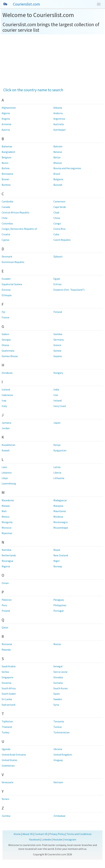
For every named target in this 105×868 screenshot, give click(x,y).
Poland (6, 611)
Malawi (6, 506)
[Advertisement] (53, 59)
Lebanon (7, 473)
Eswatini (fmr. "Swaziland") (69, 290)
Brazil (57, 174)
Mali (4, 511)
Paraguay (59, 600)
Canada (6, 207)
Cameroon (59, 201)
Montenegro (61, 522)
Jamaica (6, 423)
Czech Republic (62, 240)
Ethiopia (7, 295)
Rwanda (6, 650)
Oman (5, 583)
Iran (56, 395)
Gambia (58, 334)
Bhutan (58, 163)
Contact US (41, 834)
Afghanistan (9, 108)
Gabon (5, 334)
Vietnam (58, 782)
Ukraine (58, 749)
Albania (58, 108)
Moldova (58, 517)
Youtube (58, 839)
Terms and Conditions (79, 834)
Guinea (57, 351)
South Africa (9, 688)
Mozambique (61, 528)
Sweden (58, 699)
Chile (5, 218)
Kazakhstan (8, 445)
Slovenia (6, 683)
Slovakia (58, 677)
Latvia (57, 467)
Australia (59, 124)
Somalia (58, 683)
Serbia (5, 672)
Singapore (7, 677)
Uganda (6, 749)
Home (17, 834)
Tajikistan (7, 721)
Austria (6, 130)
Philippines (60, 605)
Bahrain (58, 146)
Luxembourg (9, 483)
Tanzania (59, 721)
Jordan (6, 428)
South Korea (60, 688)
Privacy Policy (57, 834)
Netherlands (9, 555)
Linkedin (46, 839)
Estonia (6, 290)
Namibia (6, 550)
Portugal (59, 611)
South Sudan (9, 694)
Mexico (6, 517)
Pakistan (7, 600)
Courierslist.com (26, 4)
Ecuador (6, 279)
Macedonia (8, 500)
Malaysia (58, 506)
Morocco (7, 528)
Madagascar (60, 500)
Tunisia (57, 727)
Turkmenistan (61, 732)
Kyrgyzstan (60, 450)
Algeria (6, 113)
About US (28, 834)
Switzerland (8, 705)
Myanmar (7, 533)
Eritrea (57, 284)
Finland (58, 312)
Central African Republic (16, 212)
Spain (57, 694)
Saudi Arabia (9, 666)
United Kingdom (63, 755)
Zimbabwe (59, 816)
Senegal (58, 666)
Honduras (7, 373)
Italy (4, 406)
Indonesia (7, 395)
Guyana (58, 356)
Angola (6, 119)
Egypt (57, 279)
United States (9, 760)
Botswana (7, 174)
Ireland (57, 400)
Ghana (5, 345)
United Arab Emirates (14, 755)
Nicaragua (7, 561)
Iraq (4, 400)
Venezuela (7, 782)
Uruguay (58, 760)
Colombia (7, 223)
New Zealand (61, 555)
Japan (57, 423)
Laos (4, 467)
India (56, 389)
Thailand (7, 727)
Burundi (58, 185)
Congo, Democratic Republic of (19, 229)
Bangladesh (8, 152)
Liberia (57, 473)
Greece (57, 345)
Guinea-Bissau (10, 356)
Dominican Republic (13, 262)
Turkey (5, 732)
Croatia (6, 234)
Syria (56, 705)
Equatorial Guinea (12, 284)
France (5, 317)
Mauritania (60, 511)
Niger (57, 561)
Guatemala (8, 351)
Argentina (59, 119)
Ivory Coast (60, 406)
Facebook (34, 839)
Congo (57, 223)
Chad (56, 212)
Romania (7, 644)
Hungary (58, 373)
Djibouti (58, 256)
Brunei (5, 179)
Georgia (6, 340)
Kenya (57, 445)
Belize (57, 157)
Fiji (3, 312)
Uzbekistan (8, 766)
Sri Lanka (7, 699)
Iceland (6, 389)
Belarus (58, 152)
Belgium (6, 157)
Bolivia (6, 168)
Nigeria (6, 566)
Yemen (5, 799)
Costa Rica (59, 229)
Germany (59, 340)
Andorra (58, 113)
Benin (5, 163)
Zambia (6, 816)
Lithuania (59, 478)
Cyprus (5, 240)
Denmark (7, 256)
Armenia (6, 124)
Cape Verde (60, 207)
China (57, 218)
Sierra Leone (60, 672)
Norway (58, 566)
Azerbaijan (59, 130)
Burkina (6, 185)
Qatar (5, 627)
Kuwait (6, 450)
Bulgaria (58, 179)
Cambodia (7, 201)
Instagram (70, 839)
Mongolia (7, 522)
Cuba (56, 234)
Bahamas (7, 146)
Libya (5, 478)
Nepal (57, 550)
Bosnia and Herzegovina (67, 168)
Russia (57, 644)
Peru (4, 605)
